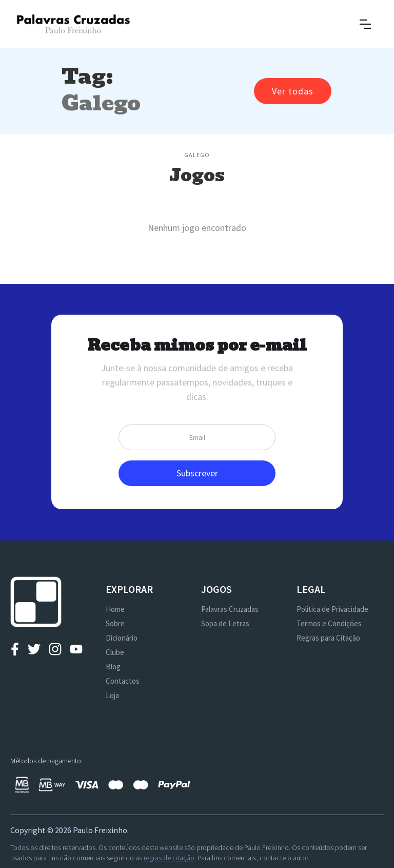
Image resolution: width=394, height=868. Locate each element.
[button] (365, 24)
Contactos (123, 681)
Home (115, 609)
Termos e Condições (329, 623)
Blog (113, 667)
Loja (112, 695)
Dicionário (122, 638)
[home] (73, 24)
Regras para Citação (328, 638)
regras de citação (169, 858)
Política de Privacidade (332, 609)
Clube (115, 652)
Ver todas (293, 91)
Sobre (115, 623)
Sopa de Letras (225, 623)
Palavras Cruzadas (230, 609)
